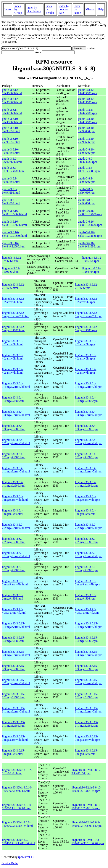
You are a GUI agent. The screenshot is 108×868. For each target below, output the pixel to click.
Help (101, 9)
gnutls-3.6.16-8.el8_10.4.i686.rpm (90, 223)
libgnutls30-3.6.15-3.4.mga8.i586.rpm (87, 639)
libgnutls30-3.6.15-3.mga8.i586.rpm (87, 752)
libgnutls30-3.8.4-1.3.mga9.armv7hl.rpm (89, 413)
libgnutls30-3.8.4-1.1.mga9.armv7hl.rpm (89, 470)
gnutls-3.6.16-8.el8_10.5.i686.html (14, 212)
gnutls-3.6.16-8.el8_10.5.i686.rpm (90, 212)
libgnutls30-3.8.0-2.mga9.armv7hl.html (15, 583)
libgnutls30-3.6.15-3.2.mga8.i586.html (14, 696)
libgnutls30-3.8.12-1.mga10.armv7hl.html (16, 314)
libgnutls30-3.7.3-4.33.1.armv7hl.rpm (87, 611)
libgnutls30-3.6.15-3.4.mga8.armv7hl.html (16, 625)
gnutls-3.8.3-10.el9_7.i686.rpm (89, 169)
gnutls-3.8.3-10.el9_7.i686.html (13, 169)
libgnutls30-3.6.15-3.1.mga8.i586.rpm (87, 724)
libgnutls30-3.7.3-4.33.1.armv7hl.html (14, 611)
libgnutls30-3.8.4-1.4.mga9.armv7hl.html (16, 385)
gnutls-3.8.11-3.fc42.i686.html (12, 111)
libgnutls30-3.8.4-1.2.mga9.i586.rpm (86, 456)
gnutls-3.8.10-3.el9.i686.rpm (87, 130)
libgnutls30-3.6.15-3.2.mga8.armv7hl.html (16, 682)
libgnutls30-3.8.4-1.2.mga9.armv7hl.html (16, 442)
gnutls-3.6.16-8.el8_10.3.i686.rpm (90, 234)
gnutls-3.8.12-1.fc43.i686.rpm (87, 101)
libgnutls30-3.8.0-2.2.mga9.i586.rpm (86, 540)
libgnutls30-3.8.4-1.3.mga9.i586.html (14, 427)
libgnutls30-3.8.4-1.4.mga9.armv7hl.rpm (89, 385)
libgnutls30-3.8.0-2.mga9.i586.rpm (86, 597)
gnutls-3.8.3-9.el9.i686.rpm (87, 180)
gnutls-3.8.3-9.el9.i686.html (11, 180)
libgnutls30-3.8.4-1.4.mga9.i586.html (14, 399)
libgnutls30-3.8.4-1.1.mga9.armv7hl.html (16, 470)
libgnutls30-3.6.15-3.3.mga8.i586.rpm (87, 667)
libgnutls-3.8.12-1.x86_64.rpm (92, 259)
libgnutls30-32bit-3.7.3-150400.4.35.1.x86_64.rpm (88, 842)
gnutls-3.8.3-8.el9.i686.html (11, 202)
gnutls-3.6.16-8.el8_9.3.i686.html (14, 245)
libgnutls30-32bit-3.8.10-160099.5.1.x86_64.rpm (87, 789)
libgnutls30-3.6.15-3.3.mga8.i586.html (14, 667)
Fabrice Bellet (10, 863)
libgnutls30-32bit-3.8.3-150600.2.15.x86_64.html (17, 824)
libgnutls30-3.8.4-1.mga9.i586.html (13, 512)
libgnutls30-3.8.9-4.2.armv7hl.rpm (86, 371)
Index (8, 9)
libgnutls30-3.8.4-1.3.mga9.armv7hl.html (16, 413)
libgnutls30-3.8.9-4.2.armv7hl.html (13, 371)
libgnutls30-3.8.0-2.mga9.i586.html (13, 597)
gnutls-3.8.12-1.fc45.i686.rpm (87, 92)
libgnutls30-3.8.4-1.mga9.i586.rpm (86, 512)
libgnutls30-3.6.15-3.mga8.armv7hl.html (15, 738)
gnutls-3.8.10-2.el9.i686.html (11, 140)
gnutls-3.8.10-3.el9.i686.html (11, 130)
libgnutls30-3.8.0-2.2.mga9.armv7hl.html (16, 526)
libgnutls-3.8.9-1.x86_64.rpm (91, 270)
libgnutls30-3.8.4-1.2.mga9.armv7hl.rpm (89, 442)
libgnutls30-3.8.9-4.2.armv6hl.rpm (86, 343)
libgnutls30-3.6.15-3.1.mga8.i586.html (14, 724)
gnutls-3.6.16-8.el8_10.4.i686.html (14, 223)
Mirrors (90, 9)
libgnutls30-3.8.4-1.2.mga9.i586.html (14, 456)
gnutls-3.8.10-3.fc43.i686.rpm (87, 120)
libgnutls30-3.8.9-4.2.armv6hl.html (13, 343)
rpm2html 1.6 (26, 857)
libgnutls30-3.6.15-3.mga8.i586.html (13, 752)
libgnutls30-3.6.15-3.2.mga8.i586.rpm (87, 696)
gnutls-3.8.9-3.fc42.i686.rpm (87, 160)
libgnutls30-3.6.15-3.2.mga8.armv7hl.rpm (89, 682)
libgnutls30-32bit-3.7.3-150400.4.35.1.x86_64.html (18, 842)
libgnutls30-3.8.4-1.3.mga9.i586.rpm (86, 427)
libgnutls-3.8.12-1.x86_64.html (12, 259)
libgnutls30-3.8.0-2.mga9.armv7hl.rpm (88, 583)
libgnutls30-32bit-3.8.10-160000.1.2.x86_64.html (17, 807)
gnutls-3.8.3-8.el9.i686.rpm (87, 202)
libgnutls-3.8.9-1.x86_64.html (11, 270)
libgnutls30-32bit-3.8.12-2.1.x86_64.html (17, 772)
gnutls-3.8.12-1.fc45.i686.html (12, 92)
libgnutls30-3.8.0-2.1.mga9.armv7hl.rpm (89, 554)
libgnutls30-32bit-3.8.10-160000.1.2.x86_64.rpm (87, 807)
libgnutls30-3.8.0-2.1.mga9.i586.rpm (86, 569)
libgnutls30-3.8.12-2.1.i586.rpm (87, 286)
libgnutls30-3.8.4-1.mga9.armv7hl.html (15, 498)
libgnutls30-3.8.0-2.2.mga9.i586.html (14, 540)
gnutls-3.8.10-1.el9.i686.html (11, 151)
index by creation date (64, 9)
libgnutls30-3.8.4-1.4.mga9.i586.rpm (86, 399)
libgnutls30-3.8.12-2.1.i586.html (13, 286)
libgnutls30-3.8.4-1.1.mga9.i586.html (14, 484)
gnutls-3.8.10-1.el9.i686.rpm (87, 151)
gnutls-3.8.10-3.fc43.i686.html (12, 120)
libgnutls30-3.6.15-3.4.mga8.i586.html (14, 639)
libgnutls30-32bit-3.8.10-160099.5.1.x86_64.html (17, 789)
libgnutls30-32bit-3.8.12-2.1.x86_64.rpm (87, 772)
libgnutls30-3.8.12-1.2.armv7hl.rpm (87, 300)
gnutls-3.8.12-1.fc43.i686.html (12, 101)
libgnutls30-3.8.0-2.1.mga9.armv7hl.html (16, 554)
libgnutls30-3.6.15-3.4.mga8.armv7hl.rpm (89, 625)
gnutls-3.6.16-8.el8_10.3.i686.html (14, 234)
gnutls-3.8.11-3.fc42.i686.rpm (87, 111)
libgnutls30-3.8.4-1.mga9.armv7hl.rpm (88, 498)
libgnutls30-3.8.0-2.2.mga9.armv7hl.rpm (89, 526)
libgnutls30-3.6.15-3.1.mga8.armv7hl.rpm (89, 710)
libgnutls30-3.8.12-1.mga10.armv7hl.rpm (88, 314)
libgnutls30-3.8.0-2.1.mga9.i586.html (14, 569)
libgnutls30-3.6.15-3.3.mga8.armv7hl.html (16, 653)
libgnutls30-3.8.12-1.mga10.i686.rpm (87, 329)
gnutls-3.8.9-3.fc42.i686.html (12, 160)
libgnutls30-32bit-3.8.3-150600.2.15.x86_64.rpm (87, 824)
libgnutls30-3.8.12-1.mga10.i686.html (13, 329)
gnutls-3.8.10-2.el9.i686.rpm (87, 140)
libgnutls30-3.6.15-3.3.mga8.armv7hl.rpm (89, 653)
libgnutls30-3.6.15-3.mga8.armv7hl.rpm (88, 738)
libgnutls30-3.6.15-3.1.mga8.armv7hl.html (16, 710)
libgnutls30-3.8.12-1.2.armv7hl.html (13, 300)
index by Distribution (34, 9)
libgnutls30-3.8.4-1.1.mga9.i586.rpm (86, 484)
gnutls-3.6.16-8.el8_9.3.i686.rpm (89, 245)
